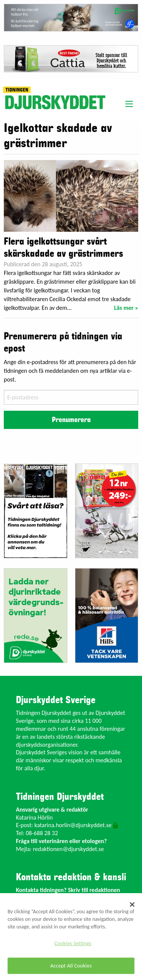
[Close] (132, 905)
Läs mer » (126, 308)
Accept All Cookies (71, 966)
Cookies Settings (73, 943)
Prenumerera (71, 420)
